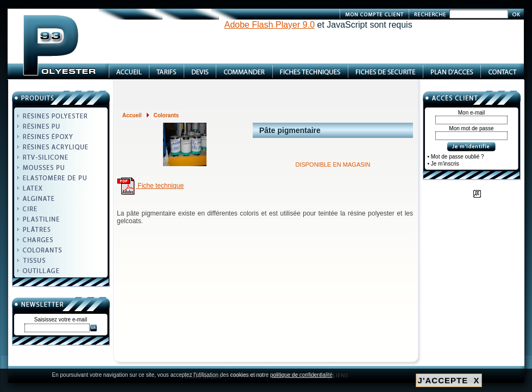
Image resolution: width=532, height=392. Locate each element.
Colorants (166, 115)
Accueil (132, 115)
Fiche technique (150, 186)
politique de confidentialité (301, 375)
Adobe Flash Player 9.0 (270, 25)
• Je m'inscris (443, 164)
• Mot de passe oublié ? (456, 157)
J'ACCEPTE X (449, 380)
